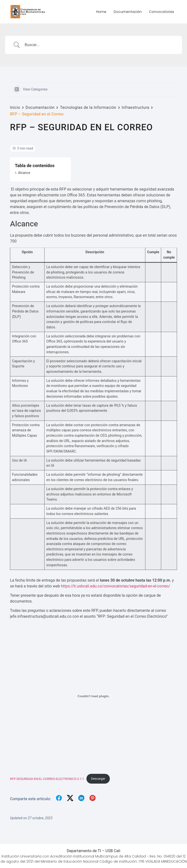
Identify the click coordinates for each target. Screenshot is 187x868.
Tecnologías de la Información (88, 107)
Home (101, 12)
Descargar (98, 779)
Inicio (15, 107)
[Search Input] (100, 45)
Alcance (24, 173)
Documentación (128, 12)
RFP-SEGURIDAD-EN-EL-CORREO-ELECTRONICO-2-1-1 (47, 779)
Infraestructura (136, 107)
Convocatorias (162, 12)
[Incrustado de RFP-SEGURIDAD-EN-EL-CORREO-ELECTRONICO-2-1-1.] (93, 696)
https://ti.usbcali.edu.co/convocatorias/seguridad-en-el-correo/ (115, 586)
